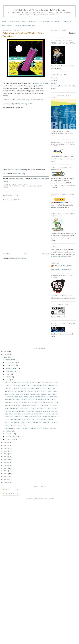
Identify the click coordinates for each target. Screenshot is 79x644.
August (10, 371)
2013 (6, 471)
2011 (6, 477)
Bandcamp (24, 104)
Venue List (32, 21)
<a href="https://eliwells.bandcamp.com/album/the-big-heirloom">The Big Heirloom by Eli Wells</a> (23, 138)
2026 (6, 351)
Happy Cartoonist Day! (16, 425)
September (11, 368)
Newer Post (6, 254)
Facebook (54, 78)
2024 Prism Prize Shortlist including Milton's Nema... (31, 400)
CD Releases (24, 186)
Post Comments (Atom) (19, 258)
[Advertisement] (22, 523)
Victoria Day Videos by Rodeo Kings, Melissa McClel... (31, 391)
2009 (6, 482)
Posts (6, 490)
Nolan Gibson (12, 100)
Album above (17, 170)
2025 (6, 354)
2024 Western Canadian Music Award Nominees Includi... (32, 403)
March (9, 434)
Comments (9, 494)
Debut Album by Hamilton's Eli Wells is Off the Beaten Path (23, 35)
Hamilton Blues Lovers (39, 10)
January (10, 439)
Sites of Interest (7, 25)
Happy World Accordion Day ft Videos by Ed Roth (29, 420)
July (8, 374)
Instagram (54, 81)
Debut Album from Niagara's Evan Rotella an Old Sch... (32, 414)
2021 (6, 448)
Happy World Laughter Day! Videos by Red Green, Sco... (32, 422)
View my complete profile (61, 269)
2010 (6, 479)
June (8, 377)
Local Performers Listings (18, 21)
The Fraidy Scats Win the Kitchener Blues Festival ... (31, 394)
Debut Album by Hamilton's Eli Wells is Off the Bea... (31, 388)
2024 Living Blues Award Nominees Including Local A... (31, 428)
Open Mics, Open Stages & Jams (49, 21)
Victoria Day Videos (16, 179)
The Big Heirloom (40, 83)
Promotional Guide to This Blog (25, 25)
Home (4, 21)
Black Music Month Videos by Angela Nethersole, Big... (32, 383)
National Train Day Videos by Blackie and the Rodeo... (32, 411)
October (10, 366)
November (11, 363)
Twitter (53, 89)
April (9, 431)
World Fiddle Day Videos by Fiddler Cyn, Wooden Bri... (32, 397)
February (11, 437)
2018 (6, 457)
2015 (6, 465)
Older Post (45, 254)
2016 (6, 462)
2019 (6, 454)
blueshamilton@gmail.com (63, 257)
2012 (6, 474)
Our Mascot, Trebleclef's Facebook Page (63, 86)
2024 (6, 357)
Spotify (30, 104)
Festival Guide (67, 21)
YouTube (54, 83)
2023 (6, 442)
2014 (6, 468)
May (8, 380)
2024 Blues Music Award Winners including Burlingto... (32, 405)
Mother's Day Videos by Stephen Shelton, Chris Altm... (31, 408)
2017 (6, 459)
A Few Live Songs (20, 174)
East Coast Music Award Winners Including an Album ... (32, 417)
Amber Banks (34, 100)
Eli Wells (42, 86)
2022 (6, 445)
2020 (6, 451)
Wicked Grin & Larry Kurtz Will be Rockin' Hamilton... (32, 386)
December (11, 360)
